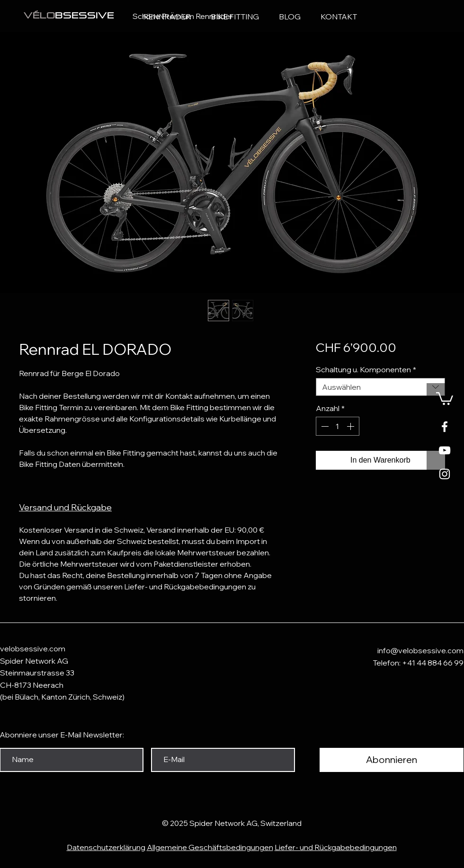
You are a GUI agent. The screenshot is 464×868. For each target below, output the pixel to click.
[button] (445, 398)
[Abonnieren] (392, 760)
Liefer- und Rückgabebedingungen (336, 847)
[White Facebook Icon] (445, 427)
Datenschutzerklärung (106, 847)
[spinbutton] (338, 426)
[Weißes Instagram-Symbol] (445, 474)
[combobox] (380, 387)
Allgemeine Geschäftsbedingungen (210, 847)
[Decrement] (324, 426)
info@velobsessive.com (420, 650)
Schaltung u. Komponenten (366, 369)
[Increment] (351, 426)
